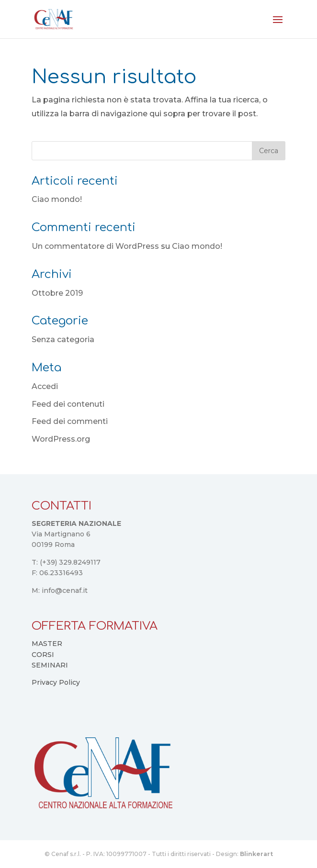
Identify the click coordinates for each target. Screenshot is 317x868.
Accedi (45, 386)
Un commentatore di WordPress (95, 246)
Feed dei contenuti (68, 404)
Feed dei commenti (70, 421)
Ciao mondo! (57, 199)
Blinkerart (256, 854)
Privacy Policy (56, 682)
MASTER (47, 644)
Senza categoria (63, 339)
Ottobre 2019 (57, 293)
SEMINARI (50, 665)
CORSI (43, 655)
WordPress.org (61, 439)
